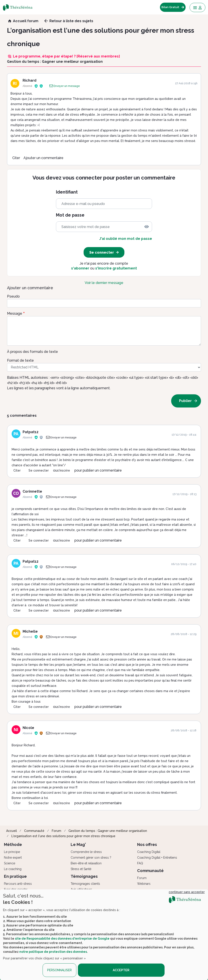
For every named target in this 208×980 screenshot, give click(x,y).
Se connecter (39, 470)
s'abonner (80, 268)
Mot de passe (70, 215)
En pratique (15, 876)
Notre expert (13, 858)
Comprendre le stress (86, 852)
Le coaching (13, 869)
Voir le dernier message (104, 283)
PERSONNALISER (59, 970)
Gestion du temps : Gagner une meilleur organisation (108, 831)
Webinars (144, 884)
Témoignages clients (85, 884)
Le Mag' (78, 844)
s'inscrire (64, 470)
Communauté (34, 831)
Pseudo (13, 296)
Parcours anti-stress (18, 884)
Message (15, 313)
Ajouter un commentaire (43, 158)
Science (10, 863)
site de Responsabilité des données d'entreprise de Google (62, 939)
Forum (56, 831)
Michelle (30, 631)
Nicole (28, 728)
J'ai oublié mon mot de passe (126, 239)
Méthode (13, 844)
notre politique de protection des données (53, 952)
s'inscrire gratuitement (116, 268)
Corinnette (32, 491)
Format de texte (20, 360)
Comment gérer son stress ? (91, 858)
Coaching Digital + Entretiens (157, 858)
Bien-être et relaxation (86, 863)
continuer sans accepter (187, 892)
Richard (30, 80)
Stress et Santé (81, 869)
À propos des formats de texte (32, 352)
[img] (147, 227)
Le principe (12, 852)
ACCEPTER (121, 970)
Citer (16, 158)
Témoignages (84, 876)
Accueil (12, 831)
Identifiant (67, 192)
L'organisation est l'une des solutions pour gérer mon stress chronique (63, 836)
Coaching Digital (149, 852)
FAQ (140, 863)
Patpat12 (30, 432)
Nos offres (147, 844)
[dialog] (104, 935)
